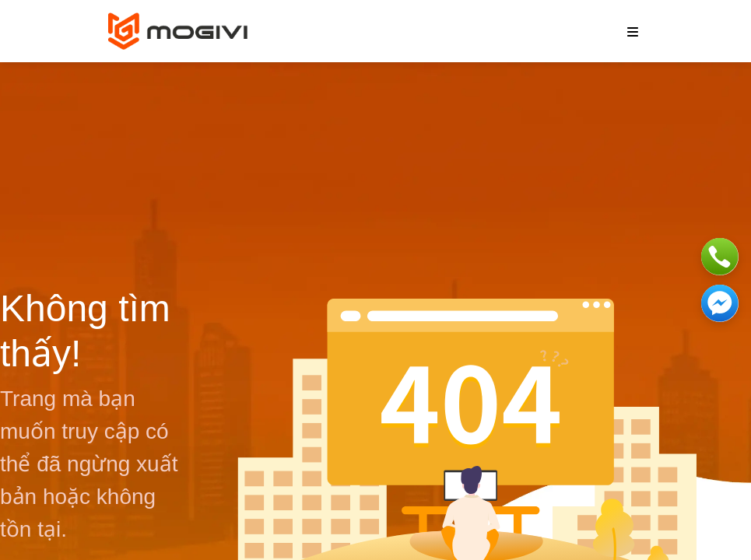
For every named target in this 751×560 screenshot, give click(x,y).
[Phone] (720, 257)
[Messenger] (720, 303)
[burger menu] (633, 31)
